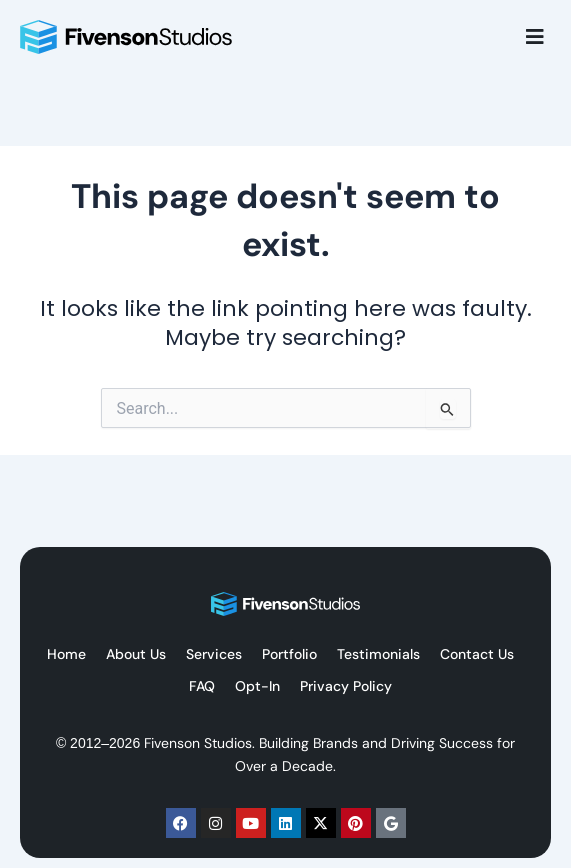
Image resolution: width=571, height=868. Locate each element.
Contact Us (477, 654)
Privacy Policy (346, 686)
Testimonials (378, 654)
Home (66, 654)
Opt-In (257, 686)
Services (214, 654)
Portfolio (289, 654)
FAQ (202, 686)
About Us (136, 654)
